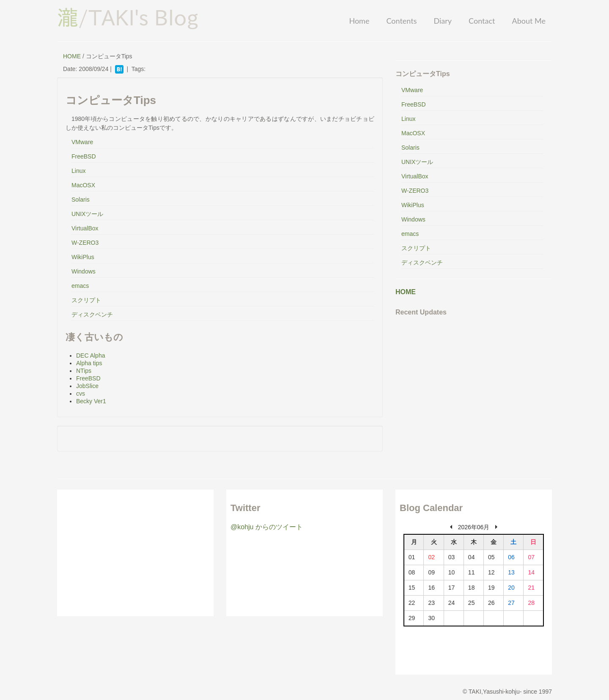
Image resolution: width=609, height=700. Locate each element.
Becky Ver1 (91, 401)
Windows (84, 271)
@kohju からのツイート (267, 527)
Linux (78, 171)
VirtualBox (85, 228)
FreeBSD (84, 156)
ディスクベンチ (92, 314)
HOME (72, 56)
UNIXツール (87, 214)
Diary (443, 21)
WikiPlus (83, 257)
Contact (482, 21)
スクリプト (86, 300)
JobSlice (87, 386)
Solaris (81, 200)
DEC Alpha (91, 355)
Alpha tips (89, 363)
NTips (84, 371)
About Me (529, 21)
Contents (401, 21)
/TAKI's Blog (128, 17)
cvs (81, 394)
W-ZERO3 (85, 243)
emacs (80, 286)
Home (359, 21)
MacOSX (83, 185)
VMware (82, 142)
